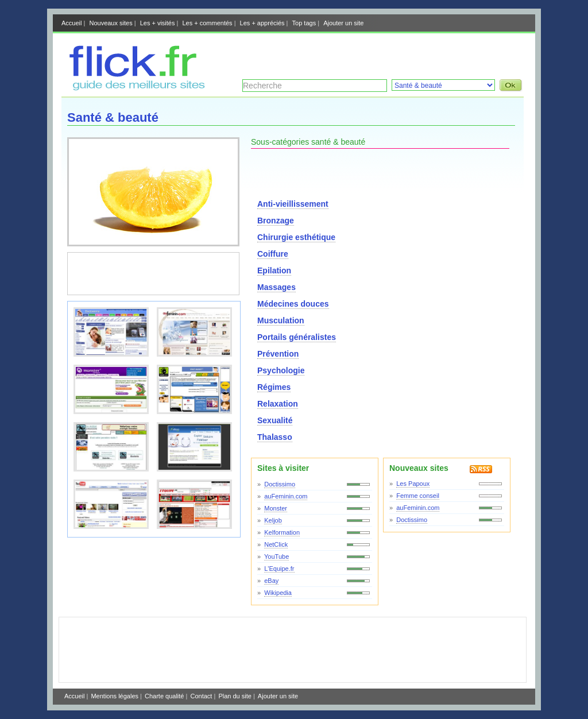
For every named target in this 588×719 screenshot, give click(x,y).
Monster (276, 508)
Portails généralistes (297, 337)
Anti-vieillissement (293, 204)
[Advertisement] (389, 53)
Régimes (274, 387)
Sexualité (275, 420)
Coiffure (273, 254)
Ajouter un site (343, 23)
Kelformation (282, 532)
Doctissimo (280, 484)
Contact (201, 696)
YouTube (276, 556)
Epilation (274, 270)
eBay (271, 581)
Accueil (71, 23)
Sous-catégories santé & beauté (308, 142)
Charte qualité (165, 696)
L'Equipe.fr (279, 569)
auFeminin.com (286, 496)
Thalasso (275, 437)
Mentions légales (115, 696)
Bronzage (276, 221)
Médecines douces (293, 304)
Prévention (278, 354)
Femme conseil (418, 496)
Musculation (281, 320)
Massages (276, 287)
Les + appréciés (262, 23)
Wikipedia (278, 593)
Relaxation (278, 404)
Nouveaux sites (111, 23)
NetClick (276, 544)
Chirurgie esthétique (296, 237)
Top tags (304, 23)
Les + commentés (207, 23)
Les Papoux (413, 484)
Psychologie (281, 370)
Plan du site (235, 696)
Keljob (273, 520)
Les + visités (158, 23)
